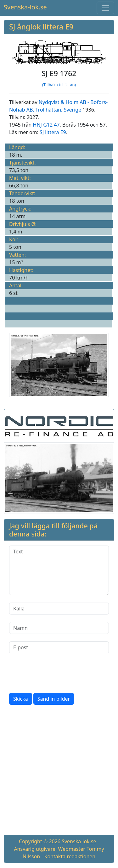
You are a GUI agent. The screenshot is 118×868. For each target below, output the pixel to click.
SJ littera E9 (53, 132)
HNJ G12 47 (46, 125)
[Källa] (59, 609)
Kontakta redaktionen (70, 856)
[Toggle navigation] (105, 8)
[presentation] (57, 673)
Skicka (21, 699)
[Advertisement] (59, 771)
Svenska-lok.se (25, 7)
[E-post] (59, 647)
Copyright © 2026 (40, 841)
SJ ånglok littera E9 (41, 27)
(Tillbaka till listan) (59, 85)
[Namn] (59, 628)
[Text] (59, 570)
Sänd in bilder (54, 699)
